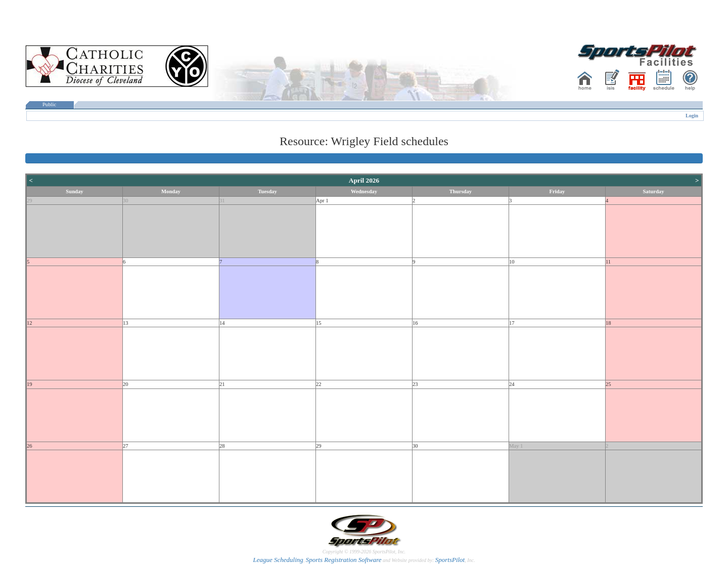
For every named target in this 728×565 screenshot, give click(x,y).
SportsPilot (450, 560)
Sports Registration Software (344, 560)
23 (415, 384)
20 (126, 384)
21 (222, 384)
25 (608, 384)
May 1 (516, 446)
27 (126, 446)
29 (30, 201)
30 (126, 201)
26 (30, 446)
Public (50, 104)
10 (512, 262)
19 (30, 384)
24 (512, 384)
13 (126, 323)
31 (222, 201)
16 (415, 323)
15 (319, 323)
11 (608, 262)
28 (222, 446)
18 (608, 323)
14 (222, 323)
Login (692, 116)
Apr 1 (322, 201)
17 (512, 323)
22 (319, 384)
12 (30, 323)
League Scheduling (278, 560)
